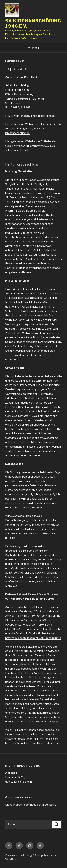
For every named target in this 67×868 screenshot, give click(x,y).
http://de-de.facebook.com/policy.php (35, 722)
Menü (34, 48)
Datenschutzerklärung (19, 855)
